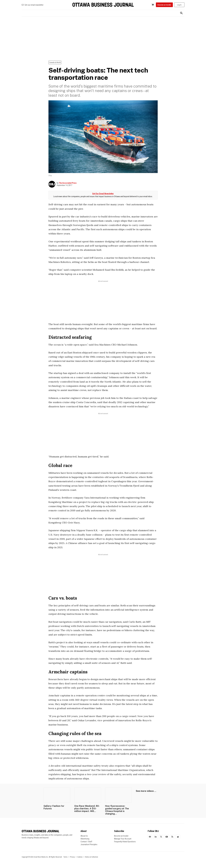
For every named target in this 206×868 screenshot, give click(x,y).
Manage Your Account (123, 839)
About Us (84, 836)
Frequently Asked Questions (125, 842)
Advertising (85, 839)
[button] (181, 13)
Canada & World (55, 62)
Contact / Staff (86, 842)
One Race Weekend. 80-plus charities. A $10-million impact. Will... (87, 809)
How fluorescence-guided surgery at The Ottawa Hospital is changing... (117, 810)
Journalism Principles (89, 844)
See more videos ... (146, 791)
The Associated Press (68, 183)
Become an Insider (121, 836)
